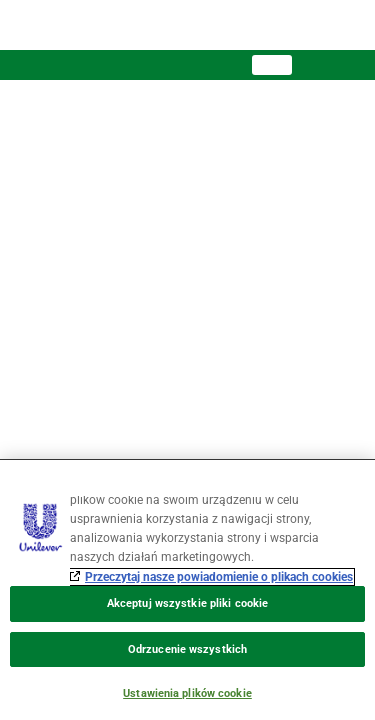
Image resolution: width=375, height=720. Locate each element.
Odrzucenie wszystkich (187, 649)
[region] (187, 589)
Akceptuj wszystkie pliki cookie (187, 603)
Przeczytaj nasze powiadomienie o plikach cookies (219, 577)
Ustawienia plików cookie (187, 693)
